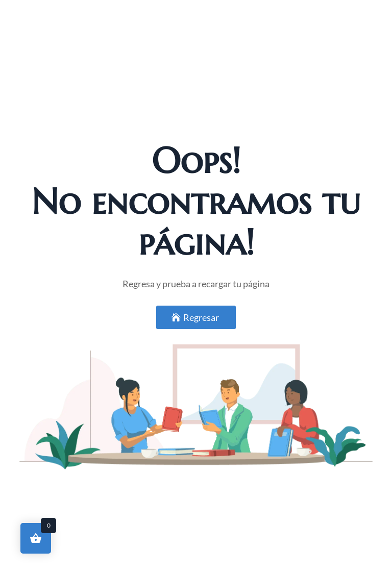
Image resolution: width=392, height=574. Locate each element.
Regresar (201, 317)
